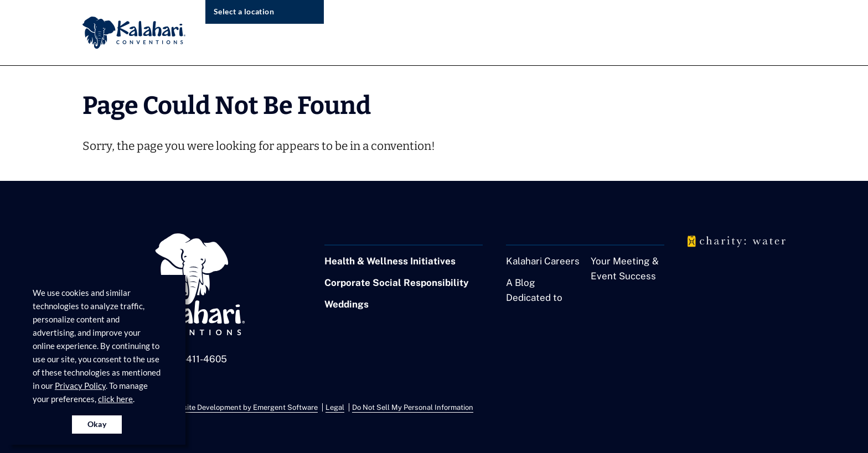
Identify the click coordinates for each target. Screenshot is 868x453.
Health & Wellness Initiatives (390, 261)
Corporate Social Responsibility (397, 283)
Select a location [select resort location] (244, 11)
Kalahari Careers (543, 261)
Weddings (347, 304)
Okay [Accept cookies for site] (97, 424)
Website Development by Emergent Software (243, 407)
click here (115, 399)
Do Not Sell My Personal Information (413, 407)
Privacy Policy (80, 386)
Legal (335, 407)
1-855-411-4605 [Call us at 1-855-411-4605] (192, 359)
